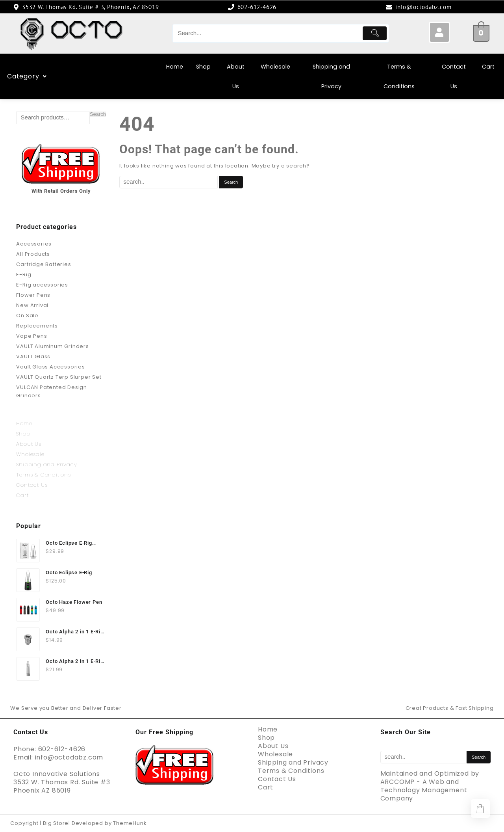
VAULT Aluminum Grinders (52, 346)
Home (175, 67)
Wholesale (275, 67)
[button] (81, 76)
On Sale (27, 315)
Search (98, 114)
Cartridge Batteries (44, 264)
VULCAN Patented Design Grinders (52, 391)
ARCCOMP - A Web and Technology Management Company (424, 790)
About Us (236, 76)
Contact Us (454, 76)
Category (81, 76)
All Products (33, 254)
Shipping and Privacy (331, 76)
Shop (203, 67)
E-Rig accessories (42, 285)
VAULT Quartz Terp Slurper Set (59, 377)
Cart (488, 67)
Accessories (34, 244)
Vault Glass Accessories (50, 367)
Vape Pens (31, 336)
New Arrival (32, 305)
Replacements (37, 326)
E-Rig (24, 275)
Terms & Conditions (399, 76)
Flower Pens (33, 295)
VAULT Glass (33, 356)
